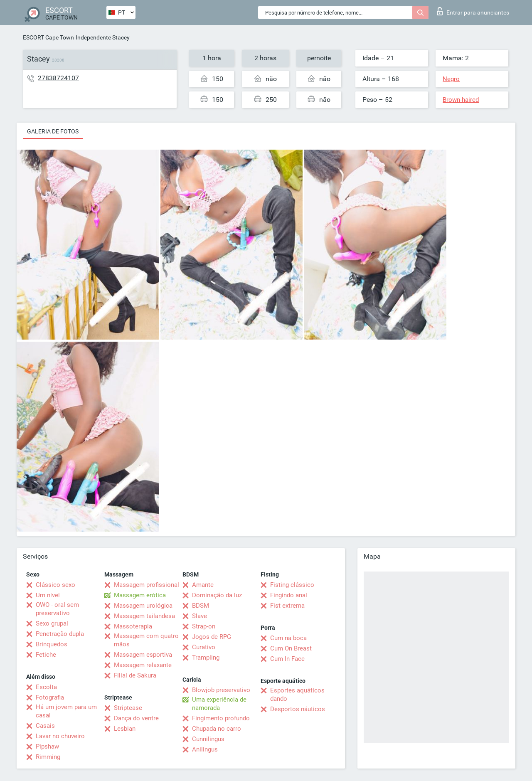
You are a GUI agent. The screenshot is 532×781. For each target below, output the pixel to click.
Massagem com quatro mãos (146, 640)
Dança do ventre (136, 718)
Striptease (128, 708)
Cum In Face (287, 659)
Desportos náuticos (298, 709)
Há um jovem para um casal (66, 711)
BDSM (201, 606)
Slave (199, 616)
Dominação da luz (217, 595)
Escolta (46, 687)
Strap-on (204, 626)
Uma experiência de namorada (219, 704)
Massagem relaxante (143, 665)
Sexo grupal (52, 623)
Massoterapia (133, 626)
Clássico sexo (55, 585)
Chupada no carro (217, 729)
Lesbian (125, 729)
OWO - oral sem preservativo (57, 609)
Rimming (48, 757)
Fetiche (46, 655)
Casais (45, 726)
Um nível (48, 595)
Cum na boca (288, 638)
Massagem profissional (147, 585)
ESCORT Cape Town (48, 37)
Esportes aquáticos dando (297, 695)
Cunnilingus (208, 739)
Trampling (206, 658)
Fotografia (50, 697)
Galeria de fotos (53, 131)
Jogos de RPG (212, 637)
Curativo (204, 647)
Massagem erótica (140, 595)
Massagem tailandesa (144, 616)
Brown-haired (461, 100)
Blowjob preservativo (221, 690)
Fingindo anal (289, 595)
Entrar (473, 11)
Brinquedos (52, 644)
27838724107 (58, 78)
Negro (451, 79)
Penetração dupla (60, 634)
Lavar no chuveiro (60, 736)
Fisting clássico (292, 585)
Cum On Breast (291, 648)
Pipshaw (47, 747)
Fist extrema (287, 606)
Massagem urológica (143, 606)
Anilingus (205, 749)
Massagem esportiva (143, 655)
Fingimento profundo (221, 718)
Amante (203, 585)
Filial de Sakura (135, 675)
